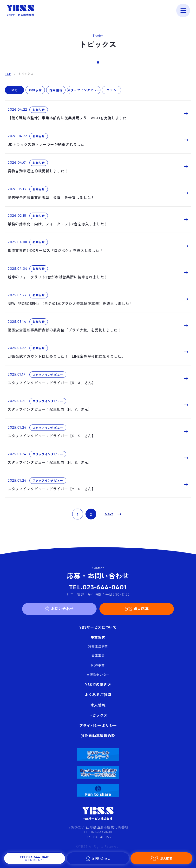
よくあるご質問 (98, 695)
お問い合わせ (101, 858)
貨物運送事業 (98, 646)
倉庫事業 (98, 656)
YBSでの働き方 (98, 684)
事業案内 (98, 637)
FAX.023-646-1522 (98, 837)
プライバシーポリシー (98, 725)
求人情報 (98, 705)
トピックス (98, 715)
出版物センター (98, 675)
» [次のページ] (111, 514)
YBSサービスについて (98, 627)
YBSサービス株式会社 (20, 11)
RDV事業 (98, 665)
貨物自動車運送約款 (98, 736)
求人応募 (166, 858)
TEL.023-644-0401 (98, 587)
